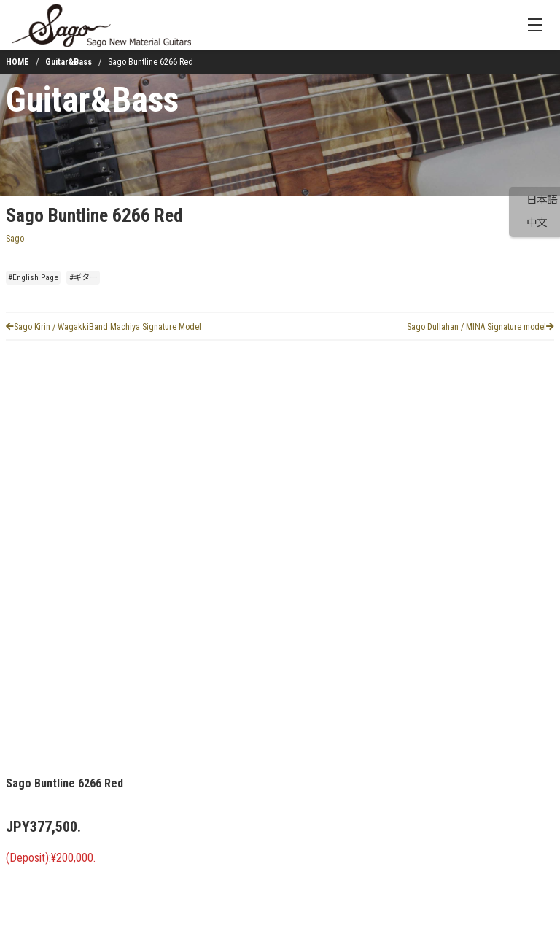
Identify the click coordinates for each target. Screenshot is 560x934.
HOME (17, 62)
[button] (47, 702)
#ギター (83, 278)
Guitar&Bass (69, 62)
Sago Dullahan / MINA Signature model (481, 327)
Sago (15, 239)
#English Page (33, 278)
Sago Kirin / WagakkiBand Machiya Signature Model (104, 327)
